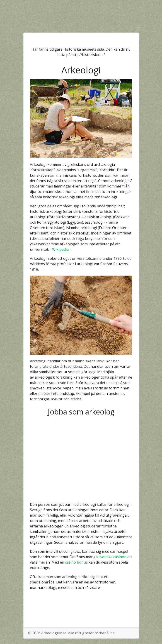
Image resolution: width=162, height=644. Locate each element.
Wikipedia (60, 249)
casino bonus (76, 562)
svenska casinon (112, 557)
